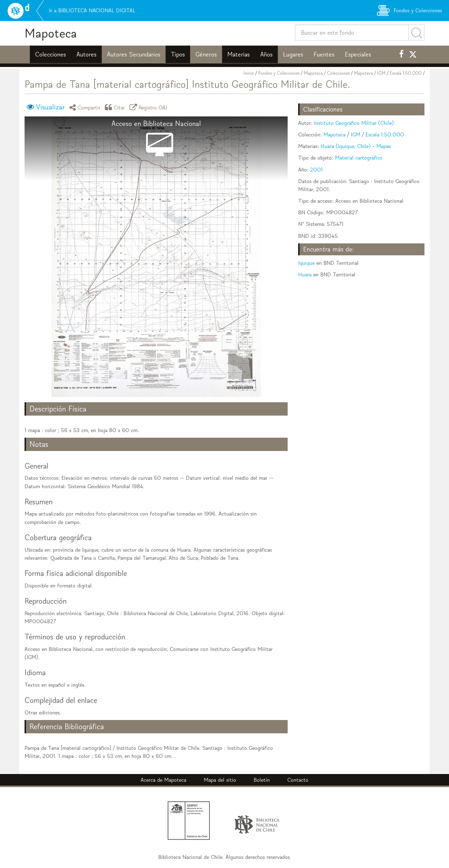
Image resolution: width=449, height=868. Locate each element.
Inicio (249, 73)
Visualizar (50, 107)
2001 (316, 170)
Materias (239, 54)
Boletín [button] (262, 780)
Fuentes (324, 54)
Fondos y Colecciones (279, 73)
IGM (381, 73)
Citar (116, 107)
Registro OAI (149, 107)
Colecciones (51, 54)
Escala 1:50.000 (406, 73)
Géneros (206, 54)
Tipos (178, 54)
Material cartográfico (359, 158)
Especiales (358, 54)
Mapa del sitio (220, 780)
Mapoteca (51, 33)
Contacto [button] (298, 780)
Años (266, 54)
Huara (305, 274)
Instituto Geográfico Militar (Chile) (354, 123)
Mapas (384, 146)
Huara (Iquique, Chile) (346, 146)
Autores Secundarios (134, 54)
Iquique (306, 263)
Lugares (293, 54)
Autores (86, 54)
